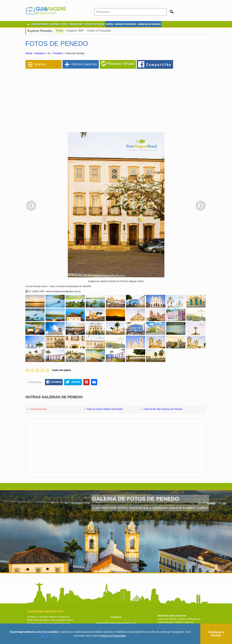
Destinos (40, 53)
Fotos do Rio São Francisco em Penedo (163, 409)
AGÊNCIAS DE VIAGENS (149, 24)
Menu (40, 64)
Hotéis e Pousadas (99, 31)
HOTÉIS (109, 24)
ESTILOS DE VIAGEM (95, 24)
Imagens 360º (75, 31)
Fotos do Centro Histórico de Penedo (105, 409)
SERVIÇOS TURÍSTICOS (125, 24)
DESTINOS (55, 24)
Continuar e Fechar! (216, 634)
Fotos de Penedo (38, 409)
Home (29, 53)
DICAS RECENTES (40, 24)
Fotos (60, 31)
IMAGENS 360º (76, 24)
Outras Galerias (84, 64)
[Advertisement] (65, 99)
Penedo (58, 53)
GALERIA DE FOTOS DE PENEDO (136, 499)
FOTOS (64, 24)
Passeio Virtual (121, 64)
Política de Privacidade (113, 636)
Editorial (116, 617)
